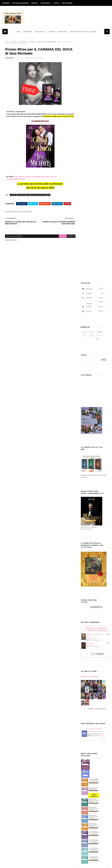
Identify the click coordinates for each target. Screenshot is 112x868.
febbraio (47, 819)
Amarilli (90, 493)
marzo (46, 712)
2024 (43, 680)
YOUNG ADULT (46, 3)
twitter (92, 68)
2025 (43, 678)
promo (32, 43)
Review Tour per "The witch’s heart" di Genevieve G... (58, 810)
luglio (46, 701)
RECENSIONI (40, 32)
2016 (43, 843)
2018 (43, 838)
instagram (92, 59)
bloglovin (92, 50)
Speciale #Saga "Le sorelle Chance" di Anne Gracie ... (57, 805)
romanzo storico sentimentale (46, 43)
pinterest (92, 63)
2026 (43, 675)
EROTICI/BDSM (67, 3)
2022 (43, 826)
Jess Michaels (23, 43)
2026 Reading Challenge (94, 490)
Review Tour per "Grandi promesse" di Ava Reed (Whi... (58, 782)
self (59, 43)
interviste (99, 97)
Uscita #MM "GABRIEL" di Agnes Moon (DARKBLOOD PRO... (58, 720)
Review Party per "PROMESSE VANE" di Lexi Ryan (58, 815)
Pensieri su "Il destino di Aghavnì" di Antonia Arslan (57, 739)
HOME (18, 32)
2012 (43, 855)
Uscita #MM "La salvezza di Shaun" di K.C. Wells (57, 772)
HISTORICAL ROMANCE (20, 3)
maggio (46, 706)
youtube (92, 72)
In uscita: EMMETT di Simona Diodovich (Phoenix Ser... (54, 725)
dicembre (47, 686)
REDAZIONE (63, 32)
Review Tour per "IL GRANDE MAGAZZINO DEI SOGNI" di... (54, 777)
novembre (47, 689)
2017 (43, 840)
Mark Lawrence (91, 400)
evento (84, 97)
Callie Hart (90, 406)
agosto (46, 698)
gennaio (47, 822)
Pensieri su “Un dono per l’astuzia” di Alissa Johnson (57, 758)
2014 (43, 849)
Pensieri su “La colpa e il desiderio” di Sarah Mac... (57, 791)
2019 (43, 835)
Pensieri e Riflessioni (89, 93)
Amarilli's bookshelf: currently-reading (97, 390)
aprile (46, 709)
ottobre (46, 692)
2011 (43, 858)
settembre (48, 695)
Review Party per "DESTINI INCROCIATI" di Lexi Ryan (53, 786)
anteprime (14, 43)
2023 (43, 683)
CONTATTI (51, 32)
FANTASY (34, 3)
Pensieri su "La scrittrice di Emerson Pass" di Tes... (57, 796)
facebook (67, 244)
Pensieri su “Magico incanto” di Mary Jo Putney (57, 744)
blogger (59, 244)
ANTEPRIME (28, 32)
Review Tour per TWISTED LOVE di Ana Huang (58, 730)
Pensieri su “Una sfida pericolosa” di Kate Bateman (57, 768)
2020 (43, 832)
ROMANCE (6, 3)
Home (7, 43)
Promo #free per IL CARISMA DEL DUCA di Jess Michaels (58, 753)
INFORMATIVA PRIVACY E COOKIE (83, 32)
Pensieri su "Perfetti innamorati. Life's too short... (56, 763)
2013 (43, 852)
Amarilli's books (90, 438)
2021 (43, 829)
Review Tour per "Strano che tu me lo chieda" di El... (57, 801)
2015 (43, 846)
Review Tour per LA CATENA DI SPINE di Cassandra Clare (57, 749)
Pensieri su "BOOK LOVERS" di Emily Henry (56, 716)
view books (103, 500)
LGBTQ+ (56, 3)
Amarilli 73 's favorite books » (97, 470)
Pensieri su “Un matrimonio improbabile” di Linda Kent (54, 735)
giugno (46, 703)
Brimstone (90, 404)
